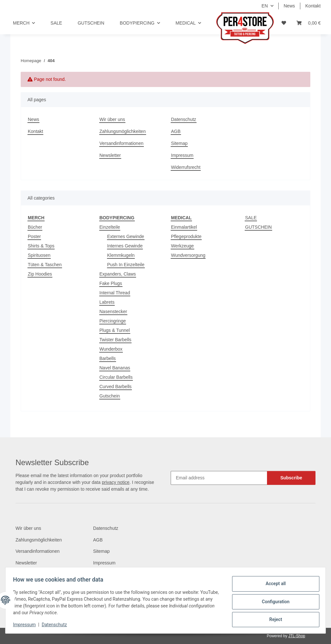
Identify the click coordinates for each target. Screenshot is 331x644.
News (289, 6)
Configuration (273, 602)
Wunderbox (111, 349)
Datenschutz (57, 625)
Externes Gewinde (126, 236)
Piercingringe (113, 321)
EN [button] (265, 6)
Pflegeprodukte (186, 236)
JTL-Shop (297, 636)
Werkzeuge (182, 246)
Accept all (273, 585)
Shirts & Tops (41, 246)
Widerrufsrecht (186, 167)
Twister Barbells (116, 340)
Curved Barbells (116, 387)
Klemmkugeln (121, 255)
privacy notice (116, 482)
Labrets (107, 302)
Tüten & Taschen (45, 265)
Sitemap (179, 143)
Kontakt (313, 6)
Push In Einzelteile (126, 265)
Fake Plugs (111, 283)
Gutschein (110, 396)
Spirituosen (39, 255)
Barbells (108, 358)
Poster (34, 236)
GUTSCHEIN (258, 227)
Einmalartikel (184, 227)
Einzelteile (110, 227)
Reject (273, 618)
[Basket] (309, 23)
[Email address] (219, 478)
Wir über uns (112, 119)
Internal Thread (115, 293)
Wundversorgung (188, 255)
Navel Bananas (115, 368)
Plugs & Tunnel (115, 330)
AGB (176, 131)
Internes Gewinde (125, 246)
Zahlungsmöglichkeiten (123, 131)
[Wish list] (284, 23)
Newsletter (110, 155)
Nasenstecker (113, 311)
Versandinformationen (122, 143)
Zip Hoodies (40, 274)
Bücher (35, 227)
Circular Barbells (116, 377)
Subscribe (291, 478)
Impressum (27, 625)
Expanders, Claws (118, 274)
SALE (251, 218)
